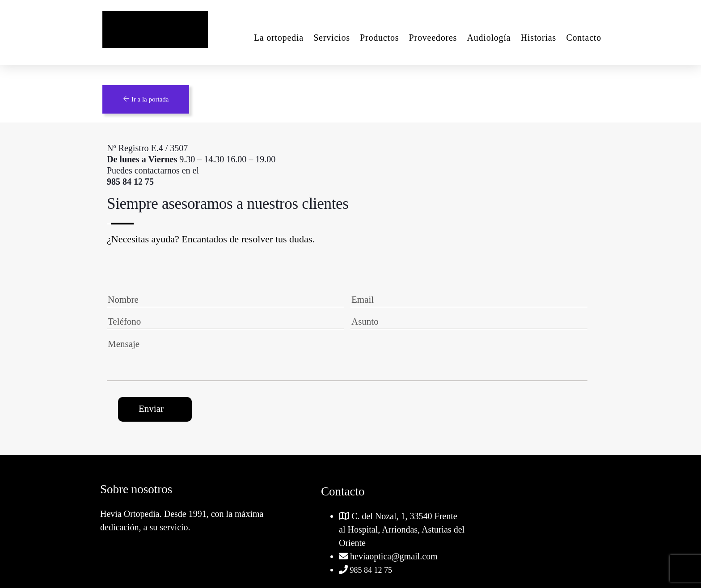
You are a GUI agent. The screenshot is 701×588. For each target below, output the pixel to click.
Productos (379, 38)
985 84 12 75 (370, 570)
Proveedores (433, 38)
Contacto (584, 38)
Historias (538, 38)
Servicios (332, 38)
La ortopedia (279, 38)
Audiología (489, 38)
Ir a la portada (146, 99)
